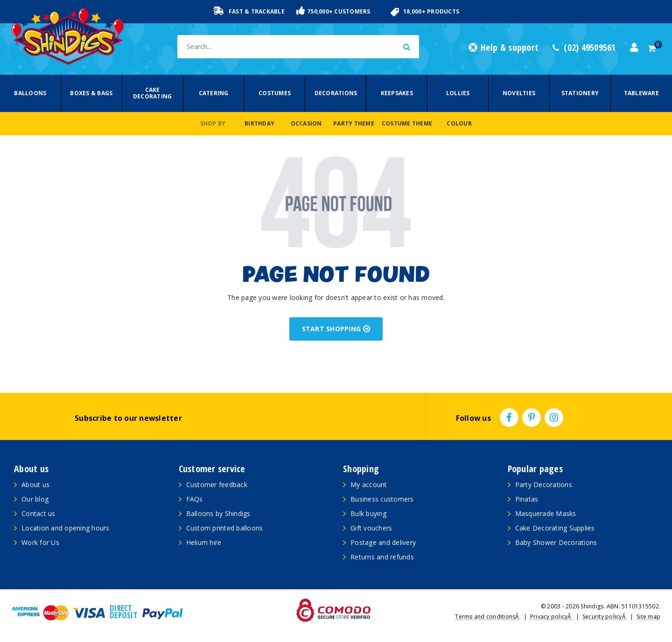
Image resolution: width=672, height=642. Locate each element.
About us (35, 485)
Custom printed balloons (225, 528)
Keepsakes (397, 93)
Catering (214, 93)
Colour (459, 123)
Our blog (35, 499)
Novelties (519, 93)
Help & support (504, 48)
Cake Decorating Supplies (555, 528)
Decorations (336, 93)
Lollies (458, 93)
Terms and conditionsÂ (488, 617)
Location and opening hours (66, 528)
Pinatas (527, 499)
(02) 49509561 (584, 48)
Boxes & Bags (91, 93)
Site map (648, 617)
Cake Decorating (153, 93)
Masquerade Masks (546, 513)
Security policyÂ (605, 617)
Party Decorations (544, 485)
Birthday (259, 123)
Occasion (306, 123)
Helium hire (204, 542)
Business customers (382, 499)
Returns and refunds (382, 557)
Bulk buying (368, 513)
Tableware (641, 93)
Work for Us (40, 542)
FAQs (195, 499)
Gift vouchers (371, 528)
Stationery (580, 93)
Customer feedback (217, 485)
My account (369, 485)
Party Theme (354, 123)
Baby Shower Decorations (556, 542)
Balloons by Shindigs (218, 513)
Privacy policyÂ (552, 617)
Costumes (275, 93)
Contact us (38, 513)
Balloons (30, 93)
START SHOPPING (336, 329)
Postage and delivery (383, 542)
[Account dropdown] (634, 48)
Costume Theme (407, 123)
